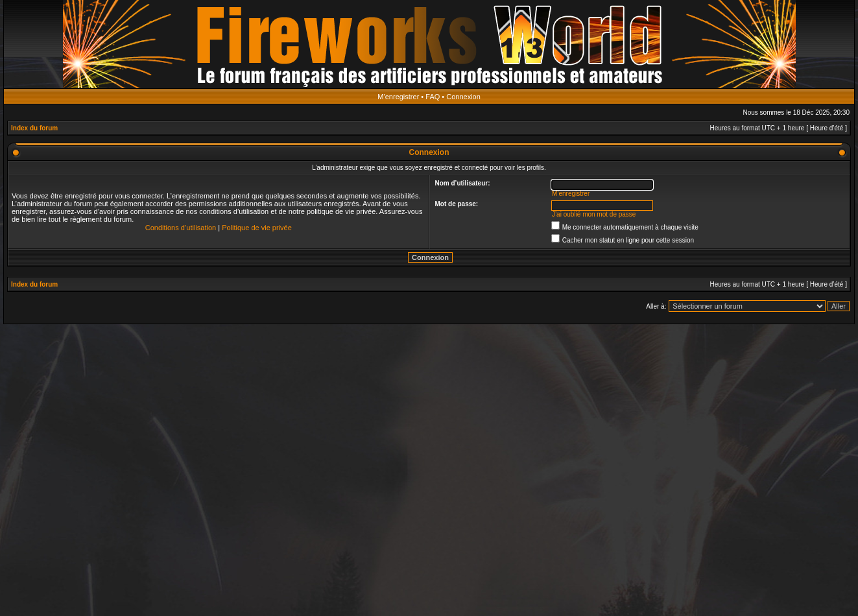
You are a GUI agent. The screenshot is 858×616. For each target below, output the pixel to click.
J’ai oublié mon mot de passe (594, 214)
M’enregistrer (398, 97)
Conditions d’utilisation (181, 228)
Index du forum (34, 128)
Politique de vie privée (257, 228)
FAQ (433, 97)
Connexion (463, 97)
